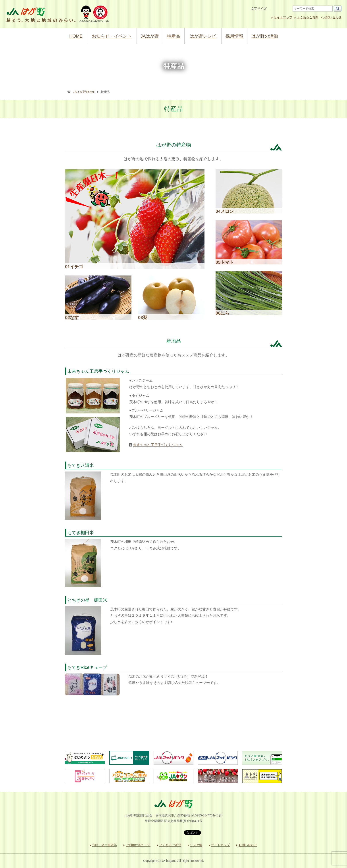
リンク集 (196, 845)
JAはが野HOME (84, 92)
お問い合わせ (332, 17)
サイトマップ (283, 17)
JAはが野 (150, 36)
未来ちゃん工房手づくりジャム (158, 445)
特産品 (173, 36)
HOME (76, 36)
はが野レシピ (203, 36)
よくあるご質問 (308, 17)
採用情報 (234, 36)
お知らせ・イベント (112, 36)
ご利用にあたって (138, 845)
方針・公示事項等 (104, 845)
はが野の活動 (265, 36)
